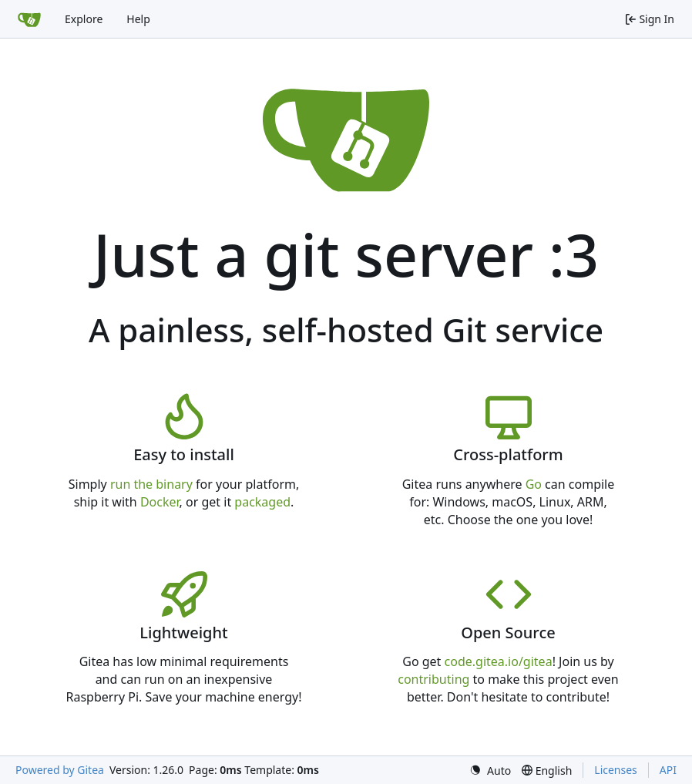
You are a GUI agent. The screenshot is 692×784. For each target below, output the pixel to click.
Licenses (616, 770)
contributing (433, 679)
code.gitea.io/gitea (499, 661)
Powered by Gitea (60, 770)
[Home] (29, 19)
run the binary (151, 484)
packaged (262, 502)
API (668, 770)
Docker (160, 502)
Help (138, 19)
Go (534, 484)
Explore (84, 19)
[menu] (490, 771)
